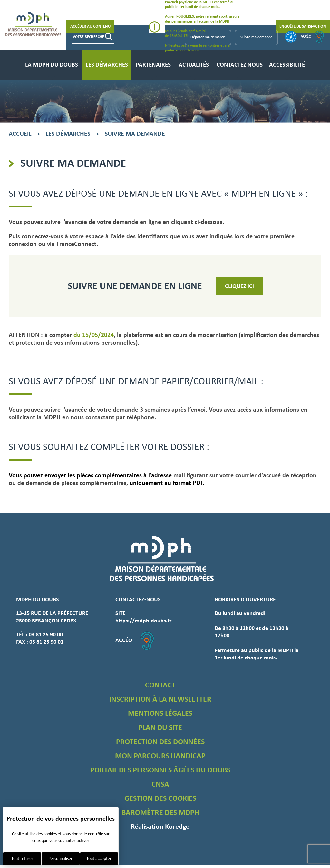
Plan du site (160, 728)
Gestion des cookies (160, 799)
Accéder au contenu (90, 27)
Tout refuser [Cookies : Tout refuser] (22, 859)
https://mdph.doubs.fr (143, 621)
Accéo (312, 37)
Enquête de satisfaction (303, 27)
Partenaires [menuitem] (153, 65)
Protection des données (160, 742)
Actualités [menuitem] (194, 65)
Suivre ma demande (256, 37)
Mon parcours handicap (160, 756)
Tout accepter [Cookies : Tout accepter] (99, 859)
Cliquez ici (239, 287)
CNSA (160, 785)
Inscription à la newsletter (160, 700)
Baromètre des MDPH (160, 813)
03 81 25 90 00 (46, 635)
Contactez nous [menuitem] (240, 65)
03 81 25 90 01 (46, 642)
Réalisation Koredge (160, 827)
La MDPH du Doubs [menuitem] (52, 65)
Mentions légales (160, 714)
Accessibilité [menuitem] (287, 65)
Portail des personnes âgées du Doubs (160, 770)
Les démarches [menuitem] (107, 65)
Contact (160, 686)
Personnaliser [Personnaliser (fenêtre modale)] (60, 859)
